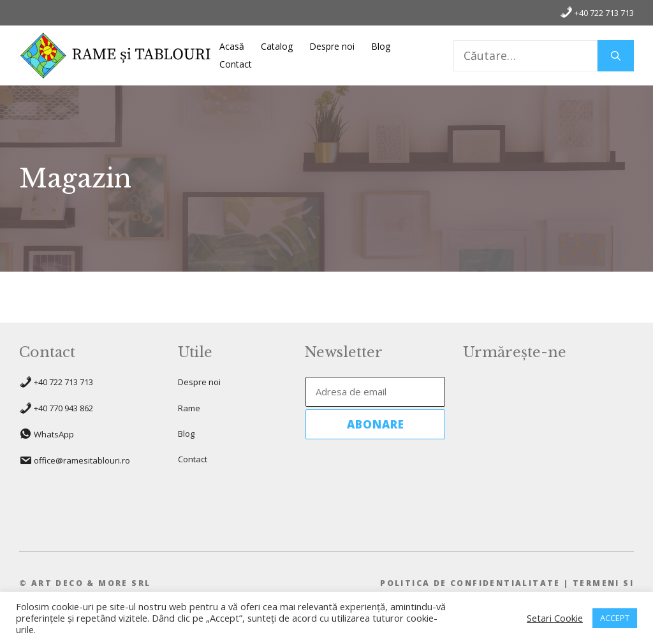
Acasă (232, 46)
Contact (236, 64)
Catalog (277, 46)
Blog (381, 46)
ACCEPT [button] (615, 618)
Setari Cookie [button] (555, 618)
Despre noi (332, 46)
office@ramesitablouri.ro (82, 460)
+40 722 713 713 (597, 12)
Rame (189, 408)
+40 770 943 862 (63, 408)
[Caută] (616, 56)
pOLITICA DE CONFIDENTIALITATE (470, 583)
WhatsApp (54, 434)
